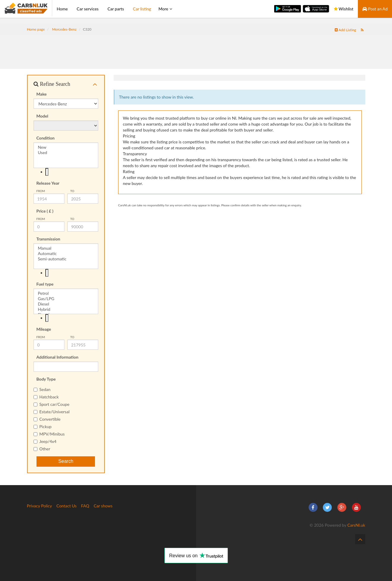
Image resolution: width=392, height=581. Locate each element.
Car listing (142, 9)
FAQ (85, 506)
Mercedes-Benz (64, 29)
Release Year (48, 183)
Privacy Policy (39, 506)
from (41, 191)
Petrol (66, 293)
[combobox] (66, 172)
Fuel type (45, 284)
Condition (46, 138)
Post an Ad (375, 9)
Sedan (42, 389)
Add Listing (345, 30)
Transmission (48, 239)
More (165, 9)
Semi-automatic (66, 259)
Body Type (46, 379)
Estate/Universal (52, 412)
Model (42, 116)
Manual (66, 248)
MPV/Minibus (49, 434)
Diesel (66, 304)
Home (62, 9)
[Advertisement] (196, 48)
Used (66, 153)
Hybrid (66, 309)
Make (42, 94)
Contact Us (66, 506)
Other (42, 449)
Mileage (44, 329)
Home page (36, 29)
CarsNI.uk (356, 525)
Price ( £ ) (45, 211)
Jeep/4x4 (45, 441)
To (72, 191)
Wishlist (344, 9)
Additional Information (58, 357)
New (66, 147)
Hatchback (46, 397)
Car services (88, 9)
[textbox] (47, 172)
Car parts (116, 9)
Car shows (103, 506)
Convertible (47, 419)
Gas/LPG (66, 299)
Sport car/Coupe (51, 404)
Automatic (66, 254)
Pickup (43, 426)
